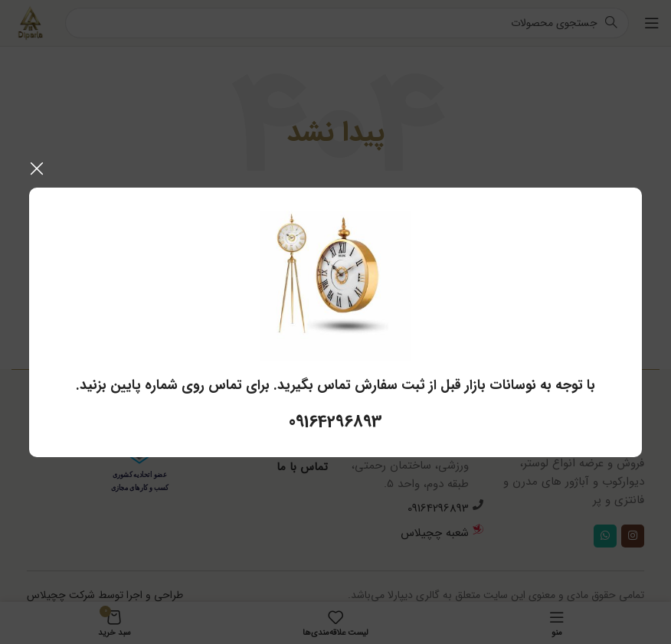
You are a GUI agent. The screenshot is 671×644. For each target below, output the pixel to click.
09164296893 (335, 422)
